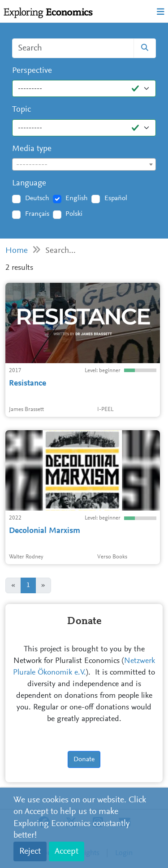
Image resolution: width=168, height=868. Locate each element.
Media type (32, 149)
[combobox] (84, 164)
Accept (67, 851)
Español (116, 198)
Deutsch (37, 198)
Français (37, 214)
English (77, 198)
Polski (74, 214)
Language (29, 183)
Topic (22, 110)
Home (17, 251)
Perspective (32, 71)
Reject (30, 851)
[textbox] (84, 165)
